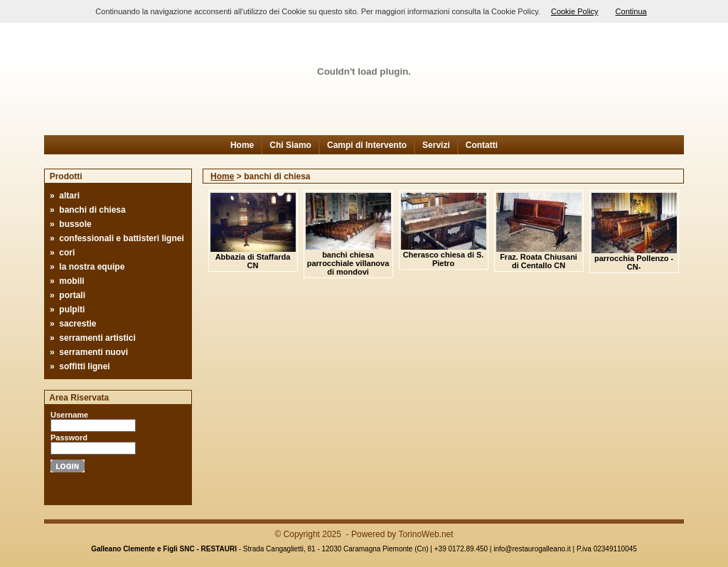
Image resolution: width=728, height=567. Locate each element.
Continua (631, 11)
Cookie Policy (575, 11)
